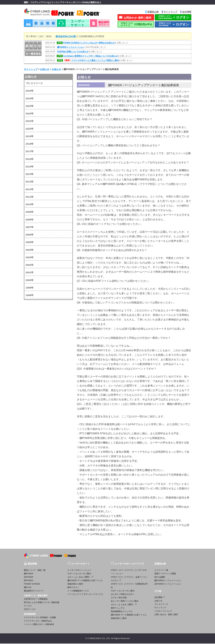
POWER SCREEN (32, 584)
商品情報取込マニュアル (122, 612)
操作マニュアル (118, 608)
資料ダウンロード (100, 24)
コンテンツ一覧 (161, 571)
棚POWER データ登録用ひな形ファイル (85, 581)
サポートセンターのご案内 (79, 574)
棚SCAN (28, 588)
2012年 (30, 190)
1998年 (30, 296)
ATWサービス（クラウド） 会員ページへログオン (129, 579)
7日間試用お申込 (136, 25)
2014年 (30, 175)
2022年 (30, 114)
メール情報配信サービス (78, 591)
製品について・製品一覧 (35, 571)
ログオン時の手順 (119, 598)
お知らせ (31, 77)
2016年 (30, 159)
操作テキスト (73, 588)
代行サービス (30, 610)
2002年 (30, 265)
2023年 (30, 106)
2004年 (30, 250)
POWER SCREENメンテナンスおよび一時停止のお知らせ (89, 43)
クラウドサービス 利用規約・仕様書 (40, 618)
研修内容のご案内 (75, 584)
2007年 (30, 227)
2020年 (30, 129)
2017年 (30, 152)
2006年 (30, 235)
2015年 (30, 167)
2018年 (30, 144)
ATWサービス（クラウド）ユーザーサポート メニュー (129, 572)
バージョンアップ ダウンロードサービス (85, 595)
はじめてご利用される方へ (123, 595)
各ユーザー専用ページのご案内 (125, 601)
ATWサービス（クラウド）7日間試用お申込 (129, 586)
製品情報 (40, 24)
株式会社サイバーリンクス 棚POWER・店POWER (67, 13)
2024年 (30, 99)
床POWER (29, 581)
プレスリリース (34, 84)
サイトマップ (170, 12)
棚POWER (29, 574)
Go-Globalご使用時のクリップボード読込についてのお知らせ (90, 56)
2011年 (30, 197)
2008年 (30, 220)
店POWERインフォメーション (168, 584)
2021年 (30, 122)
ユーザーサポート (73, 24)
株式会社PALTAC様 (66, 37)
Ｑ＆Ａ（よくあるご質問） (81, 577)
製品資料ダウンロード (34, 591)
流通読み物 (153, 12)
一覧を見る (33, 54)
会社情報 (187, 12)
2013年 (30, 182)
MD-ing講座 (160, 577)
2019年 (30, 137)
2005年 (30, 243)
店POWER (29, 577)
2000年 (30, 280)
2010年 (30, 205)
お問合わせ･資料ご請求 (138, 18)
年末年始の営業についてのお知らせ (73, 52)
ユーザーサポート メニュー (79, 571)
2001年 (30, 273)
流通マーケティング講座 (165, 574)
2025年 (30, 91)
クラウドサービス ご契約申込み (38, 621)
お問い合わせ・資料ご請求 (166, 615)
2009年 (30, 212)
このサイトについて (163, 611)
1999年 (30, 288)
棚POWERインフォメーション (71, 48)
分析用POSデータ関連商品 (36, 599)
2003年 (30, 258)
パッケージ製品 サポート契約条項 (39, 625)
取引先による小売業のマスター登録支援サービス (42, 604)
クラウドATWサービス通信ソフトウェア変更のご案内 (95, 61)
